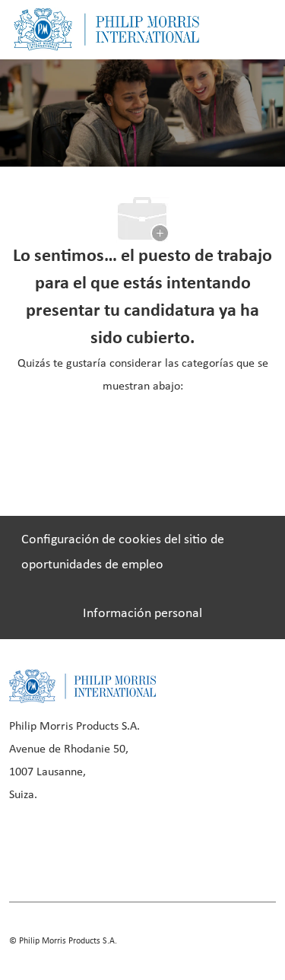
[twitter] (181, 848)
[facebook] (26, 848)
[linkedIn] (78, 848)
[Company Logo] (106, 29)
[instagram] (129, 848)
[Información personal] (142, 614)
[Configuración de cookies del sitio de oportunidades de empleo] (142, 553)
